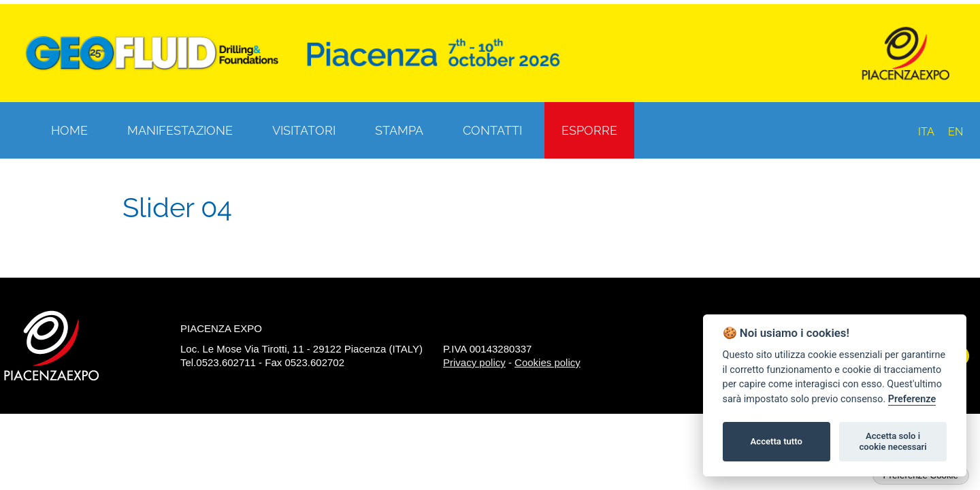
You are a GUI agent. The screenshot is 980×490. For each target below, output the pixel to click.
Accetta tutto (777, 441)
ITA (926, 132)
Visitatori (304, 130)
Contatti (492, 130)
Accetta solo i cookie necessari (893, 441)
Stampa (399, 130)
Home (69, 130)
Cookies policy (548, 362)
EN (955, 132)
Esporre (589, 130)
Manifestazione (180, 130)
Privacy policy (474, 362)
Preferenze (912, 399)
